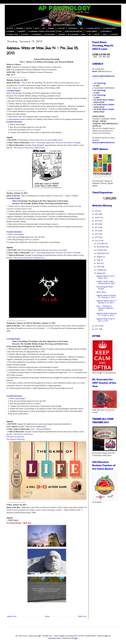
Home (47, 616)
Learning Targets (13, 90)
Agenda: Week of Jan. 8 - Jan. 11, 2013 (106, 320)
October (100, 250)
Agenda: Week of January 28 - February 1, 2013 (106, 296)
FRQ (44, 28)
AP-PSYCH (10, 28)
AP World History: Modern (104, 100)
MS (90, 34)
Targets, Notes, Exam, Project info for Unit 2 (106, 282)
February (100, 270)
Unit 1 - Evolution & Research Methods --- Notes (106, 308)
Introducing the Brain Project (105, 288)
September (101, 253)
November (101, 247)
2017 (97, 227)
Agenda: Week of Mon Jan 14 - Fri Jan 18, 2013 (107, 314)
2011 (97, 329)
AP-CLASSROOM (73, 34)
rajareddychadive (54, 638)
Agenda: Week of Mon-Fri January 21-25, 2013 (106, 302)
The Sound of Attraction (15, 439)
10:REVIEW (61, 34)
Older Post (82, 616)
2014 (97, 237)
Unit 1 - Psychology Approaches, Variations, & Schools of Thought (56, 143)
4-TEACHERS (114, 34)
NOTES (37, 28)
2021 (97, 214)
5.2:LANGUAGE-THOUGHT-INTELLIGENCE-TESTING (45, 31)
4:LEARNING (10, 31)
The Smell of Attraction (15, 437)
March (100, 267)
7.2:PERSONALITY (106, 31)
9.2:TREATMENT (50, 34)
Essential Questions (14, 122)
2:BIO (82, 28)
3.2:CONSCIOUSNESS (109, 28)
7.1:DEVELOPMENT (91, 31)
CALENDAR (19, 28)
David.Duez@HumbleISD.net (103, 76)
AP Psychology (100, 83)
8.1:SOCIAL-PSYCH (12, 34)
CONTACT (97, 34)
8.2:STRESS (25, 34)
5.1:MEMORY (21, 31)
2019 (97, 221)
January (100, 273)
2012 (97, 326)
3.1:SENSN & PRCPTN (93, 28)
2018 (97, 224)
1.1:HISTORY (61, 28)
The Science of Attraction (23, 148)
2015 (97, 234)
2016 (97, 231)
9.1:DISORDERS (36, 34)
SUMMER (51, 28)
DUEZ (105, 34)
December (101, 243)
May (99, 260)
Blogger (75, 638)
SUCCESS (29, 28)
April (99, 263)
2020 (97, 217)
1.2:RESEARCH (73, 28)
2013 (97, 241)
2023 (97, 211)
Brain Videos (101, 292)
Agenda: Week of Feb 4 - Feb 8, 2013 (106, 277)
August (100, 257)
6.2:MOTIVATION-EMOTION (73, 31)
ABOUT (84, 34)
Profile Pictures (39, 148)
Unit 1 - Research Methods (41, 429)
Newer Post (12, 616)
